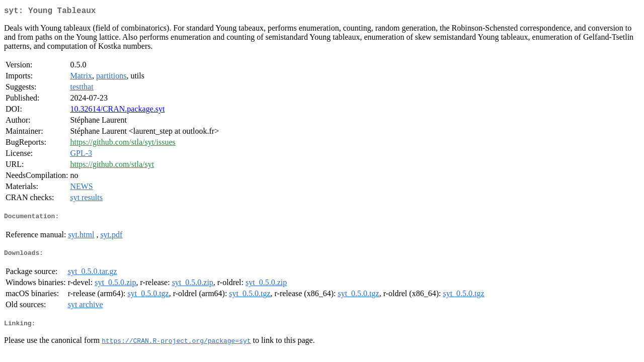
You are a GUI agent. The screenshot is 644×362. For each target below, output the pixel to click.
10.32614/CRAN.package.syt (117, 111)
